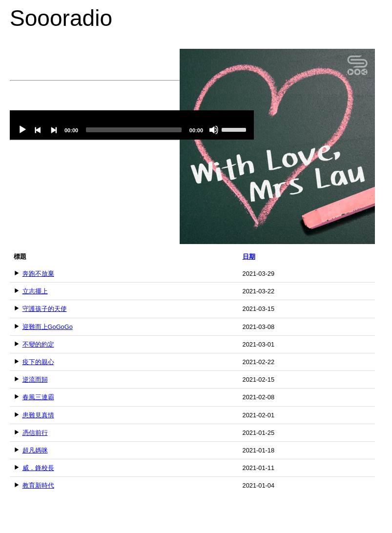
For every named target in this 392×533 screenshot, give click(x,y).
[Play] (22, 130)
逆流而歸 (35, 379)
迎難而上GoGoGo (48, 327)
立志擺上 (35, 291)
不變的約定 (38, 344)
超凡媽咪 (35, 450)
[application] (132, 125)
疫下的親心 (38, 362)
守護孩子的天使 (45, 309)
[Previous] (38, 130)
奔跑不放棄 (38, 274)
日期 (249, 256)
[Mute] (214, 130)
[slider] (134, 130)
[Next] (54, 130)
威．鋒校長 (38, 468)
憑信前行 (35, 433)
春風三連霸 (38, 397)
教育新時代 (38, 485)
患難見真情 (38, 415)
